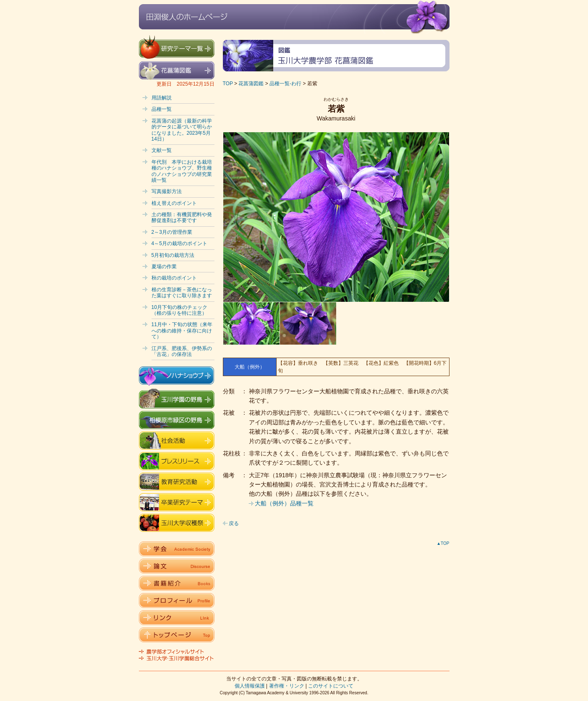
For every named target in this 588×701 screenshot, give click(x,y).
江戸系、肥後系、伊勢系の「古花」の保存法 (182, 351)
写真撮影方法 (167, 191)
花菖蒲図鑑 (251, 84)
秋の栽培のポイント (174, 278)
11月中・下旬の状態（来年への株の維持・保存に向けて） (182, 331)
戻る (234, 523)
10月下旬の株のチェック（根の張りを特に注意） (179, 310)
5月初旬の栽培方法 (173, 255)
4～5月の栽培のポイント (179, 243)
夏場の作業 (164, 267)
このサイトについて (331, 686)
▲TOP (443, 543)
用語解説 (162, 98)
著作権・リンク (287, 686)
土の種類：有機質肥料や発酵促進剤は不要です (182, 217)
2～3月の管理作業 (172, 232)
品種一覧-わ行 (285, 84)
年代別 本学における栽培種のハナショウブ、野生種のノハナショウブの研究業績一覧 (182, 171)
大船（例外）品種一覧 (284, 503)
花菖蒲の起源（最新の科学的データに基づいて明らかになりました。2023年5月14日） (182, 130)
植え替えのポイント (174, 203)
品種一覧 (162, 109)
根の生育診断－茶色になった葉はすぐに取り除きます (182, 293)
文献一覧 (162, 150)
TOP (228, 84)
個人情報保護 (250, 686)
